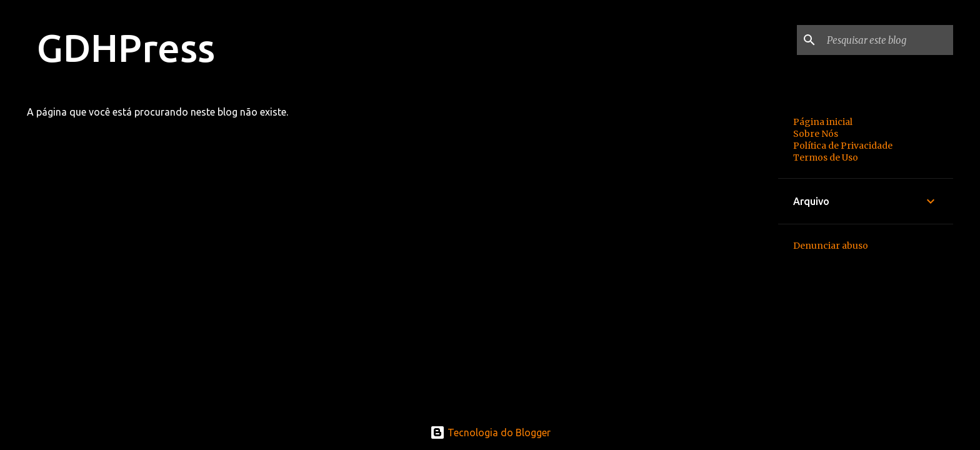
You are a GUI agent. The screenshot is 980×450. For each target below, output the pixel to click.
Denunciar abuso (831, 246)
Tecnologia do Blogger (490, 432)
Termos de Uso (826, 157)
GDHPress (126, 47)
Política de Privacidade (843, 146)
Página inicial (823, 122)
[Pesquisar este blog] (887, 40)
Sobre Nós (816, 134)
